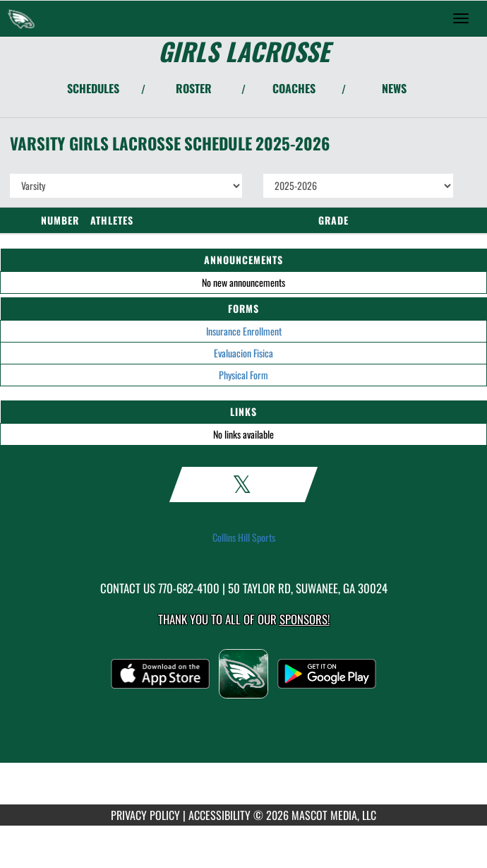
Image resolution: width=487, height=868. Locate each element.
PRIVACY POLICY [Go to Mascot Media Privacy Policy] (145, 815)
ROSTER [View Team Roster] (194, 88)
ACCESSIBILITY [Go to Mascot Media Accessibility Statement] (220, 815)
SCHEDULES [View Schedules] (93, 88)
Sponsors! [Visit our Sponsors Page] (305, 619)
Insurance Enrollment (244, 331)
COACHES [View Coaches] (294, 88)
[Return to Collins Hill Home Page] (21, 18)
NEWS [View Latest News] (394, 88)
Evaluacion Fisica (243, 353)
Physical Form (243, 375)
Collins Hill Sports (244, 537)
